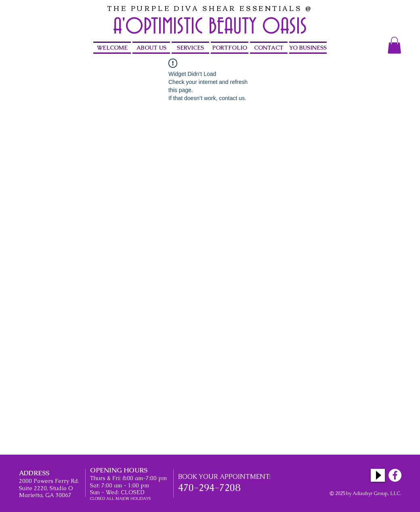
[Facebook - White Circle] (395, 475)
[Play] (378, 475)
